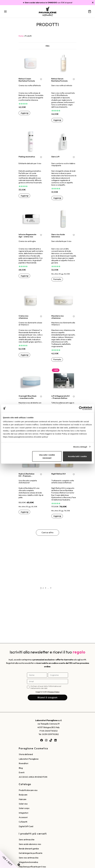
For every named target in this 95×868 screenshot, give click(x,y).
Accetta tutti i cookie (77, 456)
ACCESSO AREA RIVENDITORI (33, 777)
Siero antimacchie (27, 840)
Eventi (22, 772)
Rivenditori (23, 763)
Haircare (23, 799)
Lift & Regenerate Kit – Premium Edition (60, 397)
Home (21, 36)
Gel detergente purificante (31, 853)
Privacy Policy (54, 692)
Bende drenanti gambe (29, 849)
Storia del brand (26, 754)
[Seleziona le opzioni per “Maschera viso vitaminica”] (57, 360)
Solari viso (23, 804)
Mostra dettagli (80, 447)
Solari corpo (24, 808)
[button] (24, 113)
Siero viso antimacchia (28, 858)
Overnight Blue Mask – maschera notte (28, 397)
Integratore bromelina (28, 862)
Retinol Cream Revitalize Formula (27, 80)
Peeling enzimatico (27, 157)
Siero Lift (55, 157)
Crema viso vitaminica (23, 317)
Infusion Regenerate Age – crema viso (27, 236)
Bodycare (23, 795)
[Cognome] (58, 675)
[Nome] (37, 675)
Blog (21, 768)
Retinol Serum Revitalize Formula (59, 80)
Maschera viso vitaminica (58, 317)
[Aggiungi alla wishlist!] (41, 79)
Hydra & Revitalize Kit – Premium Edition (26, 475)
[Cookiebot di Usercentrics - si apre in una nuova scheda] (81, 408)
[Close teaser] (19, 865)
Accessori (23, 817)
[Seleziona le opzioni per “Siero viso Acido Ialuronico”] (57, 279)
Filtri (47, 46)
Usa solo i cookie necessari (47, 456)
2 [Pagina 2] (43, 588)
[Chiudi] (93, 2)
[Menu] (5, 12)
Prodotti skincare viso (28, 790)
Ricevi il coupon (47, 697)
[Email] (47, 681)
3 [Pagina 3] (46, 588)
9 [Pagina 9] (51, 588)
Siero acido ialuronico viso (30, 844)
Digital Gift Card (26, 826)
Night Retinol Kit (58, 474)
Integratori (23, 813)
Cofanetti (23, 822)
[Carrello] (90, 12)
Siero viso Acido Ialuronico (58, 236)
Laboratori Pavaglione (29, 759)
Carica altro (48, 532)
